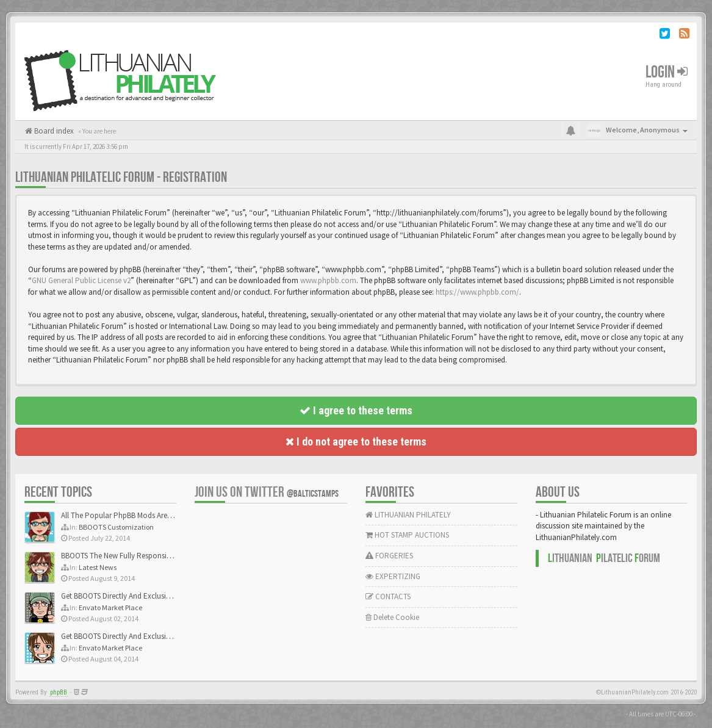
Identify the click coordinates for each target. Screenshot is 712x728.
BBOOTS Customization (116, 527)
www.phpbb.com (328, 280)
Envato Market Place (110, 607)
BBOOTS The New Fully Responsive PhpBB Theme (142, 556)
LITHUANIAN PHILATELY (408, 515)
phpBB (59, 692)
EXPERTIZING (393, 576)
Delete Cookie (392, 617)
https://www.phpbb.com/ (477, 292)
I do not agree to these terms (356, 441)
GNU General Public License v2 (81, 280)
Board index (53, 131)
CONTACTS (388, 596)
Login (667, 72)
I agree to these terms (356, 410)
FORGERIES (389, 556)
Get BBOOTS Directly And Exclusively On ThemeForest (148, 596)
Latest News (98, 567)
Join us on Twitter (267, 492)
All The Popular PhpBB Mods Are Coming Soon (138, 515)
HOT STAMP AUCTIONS (407, 535)
